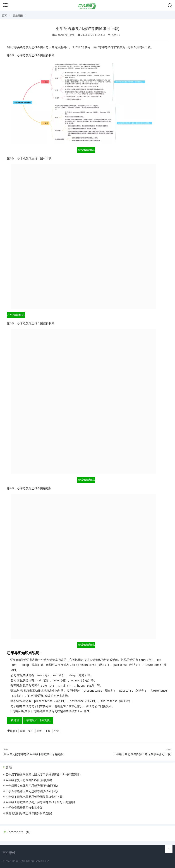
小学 (56, 731)
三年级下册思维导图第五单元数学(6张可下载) (142, 754)
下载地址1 (14, 720)
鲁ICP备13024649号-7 (37, 861)
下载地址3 (46, 720)
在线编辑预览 (86, 150)
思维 (39, 731)
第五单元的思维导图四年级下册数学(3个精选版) (34, 754)
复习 (31, 731)
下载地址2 (30, 720)
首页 (4, 15)
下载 (48, 731)
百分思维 (21, 861)
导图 (22, 731)
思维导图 (18, 15)
